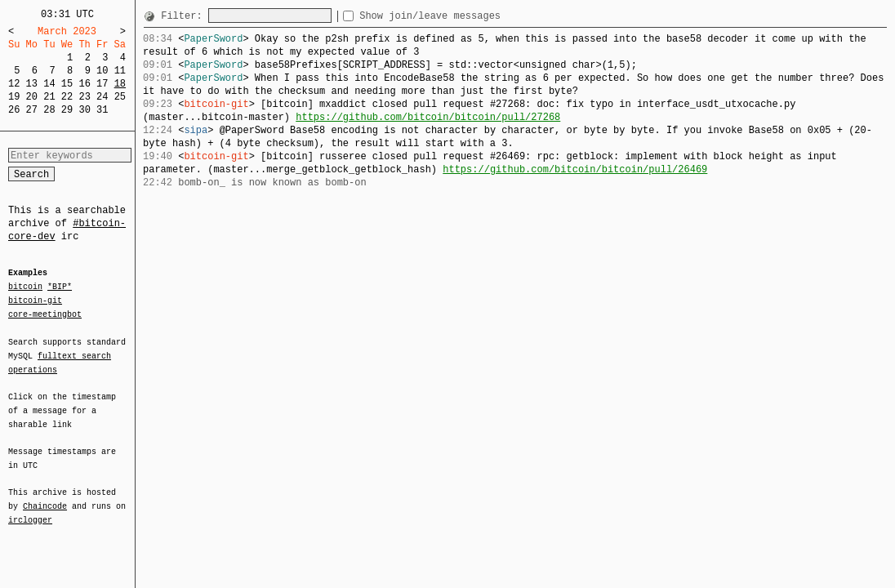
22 (67, 97)
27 (32, 110)
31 (102, 110)
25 (120, 97)
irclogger (30, 510)
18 (120, 84)
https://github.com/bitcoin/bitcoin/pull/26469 (575, 169)
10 (102, 71)
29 (67, 110)
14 (49, 84)
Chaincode (45, 497)
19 (14, 97)
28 (49, 110)
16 (84, 84)
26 (14, 110)
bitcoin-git (35, 301)
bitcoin (25, 287)
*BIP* (60, 287)
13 (32, 84)
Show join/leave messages (459, 16)
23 (84, 97)
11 (120, 71)
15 (67, 84)
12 (14, 84)
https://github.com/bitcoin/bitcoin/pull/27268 (428, 117)
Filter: (185, 16)
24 (102, 97)
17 (102, 84)
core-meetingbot (45, 314)
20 (32, 97)
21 (49, 97)
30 (84, 110)
